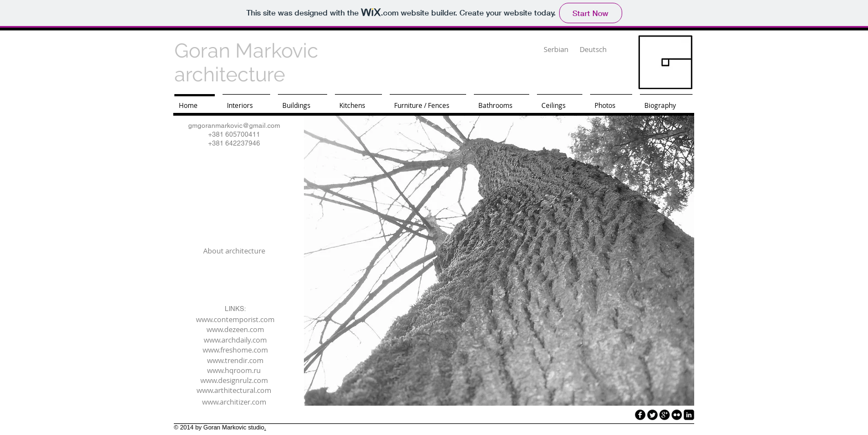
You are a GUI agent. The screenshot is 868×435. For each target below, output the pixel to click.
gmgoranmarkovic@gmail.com (234, 126)
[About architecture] (234, 251)
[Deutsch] (593, 50)
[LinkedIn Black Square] (689, 415)
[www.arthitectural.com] (234, 390)
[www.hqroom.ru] (234, 370)
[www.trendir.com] (235, 360)
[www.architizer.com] (234, 402)
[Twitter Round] (652, 415)
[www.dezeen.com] (235, 329)
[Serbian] (556, 50)
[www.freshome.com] (235, 350)
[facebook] (640, 415)
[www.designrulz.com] (234, 380)
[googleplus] (665, 415)
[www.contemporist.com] (235, 319)
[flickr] (677, 415)
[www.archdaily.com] (235, 340)
